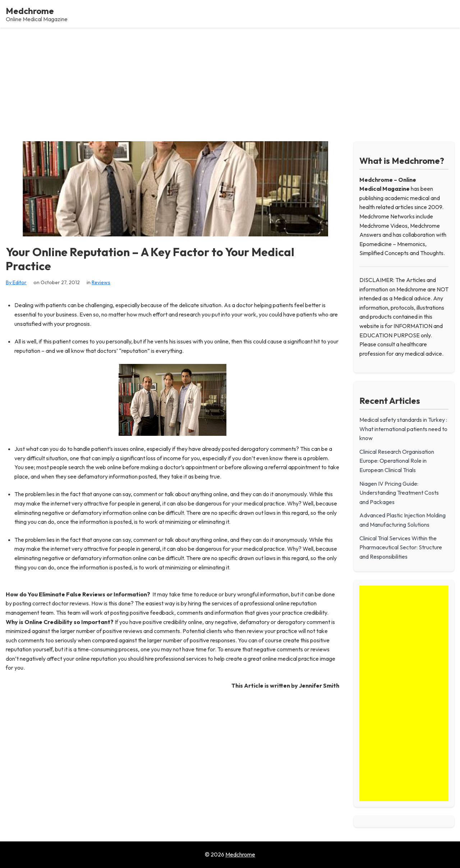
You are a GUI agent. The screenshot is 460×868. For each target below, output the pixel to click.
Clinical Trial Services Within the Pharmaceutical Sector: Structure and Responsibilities (401, 547)
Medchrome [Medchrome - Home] (30, 11)
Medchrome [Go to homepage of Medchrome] (240, 854)
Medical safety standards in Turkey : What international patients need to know (403, 429)
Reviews (101, 282)
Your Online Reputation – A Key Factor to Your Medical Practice (150, 259)
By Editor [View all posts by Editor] (16, 282)
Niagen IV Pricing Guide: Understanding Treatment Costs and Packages (399, 493)
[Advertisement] (230, 82)
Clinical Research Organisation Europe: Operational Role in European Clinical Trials (397, 461)
